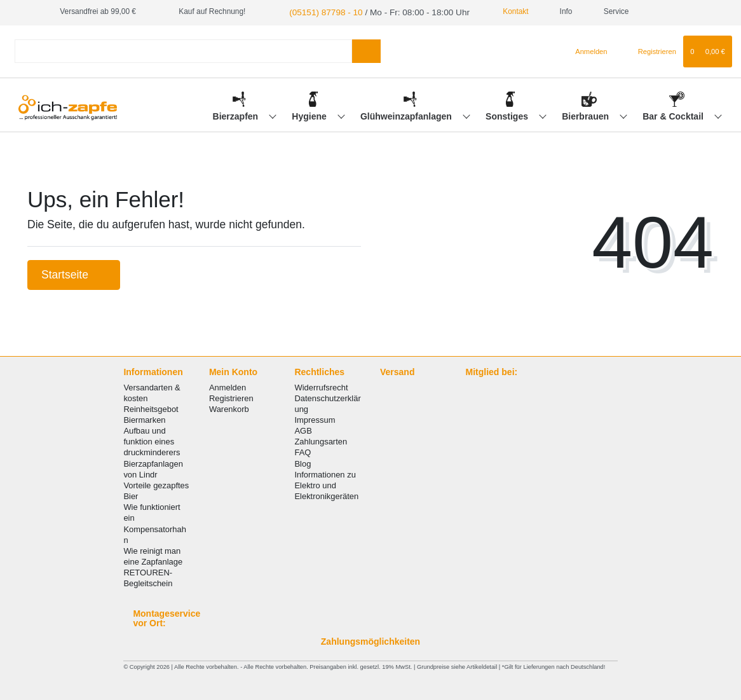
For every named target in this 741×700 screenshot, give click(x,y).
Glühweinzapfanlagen (407, 115)
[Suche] (366, 50)
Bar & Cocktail (674, 115)
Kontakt (494, 11)
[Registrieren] (650, 50)
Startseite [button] (74, 273)
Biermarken (144, 419)
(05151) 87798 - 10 (320, 11)
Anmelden (228, 386)
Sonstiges (508, 115)
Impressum (315, 419)
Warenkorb (229, 408)
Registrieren (231, 396)
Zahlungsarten (321, 440)
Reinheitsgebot (151, 408)
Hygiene (310, 115)
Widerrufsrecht (321, 386)
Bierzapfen (237, 115)
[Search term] (183, 50)
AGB (303, 429)
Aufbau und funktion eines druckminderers (152, 440)
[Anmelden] (586, 50)
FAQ (303, 451)
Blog (303, 462)
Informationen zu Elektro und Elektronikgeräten (326, 484)
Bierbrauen (587, 115)
